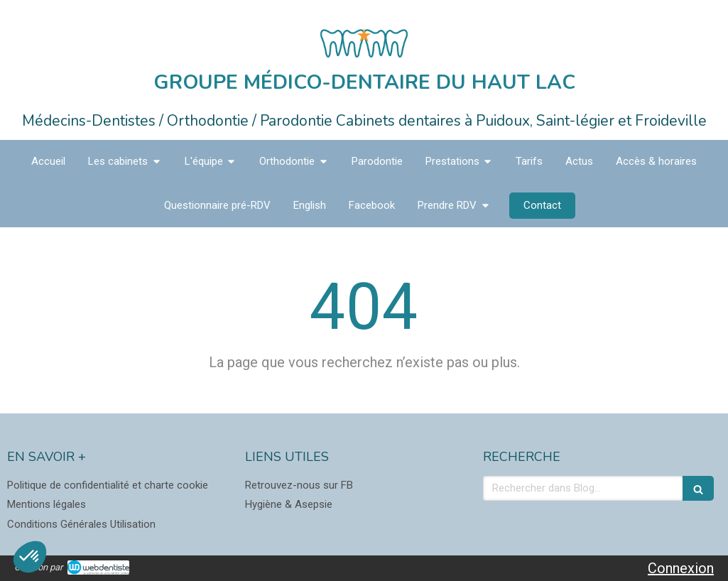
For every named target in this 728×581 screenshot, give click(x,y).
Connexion (681, 568)
